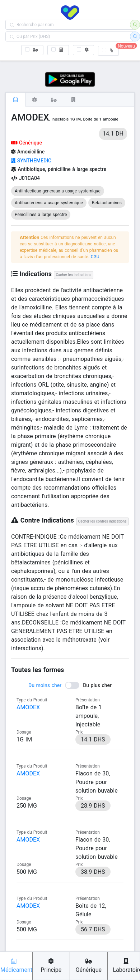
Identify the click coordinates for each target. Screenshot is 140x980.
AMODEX (28, 707)
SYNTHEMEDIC (31, 161)
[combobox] (70, 25)
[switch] (70, 685)
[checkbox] (32, 50)
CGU (95, 257)
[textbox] (70, 25)
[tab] (15, 99)
